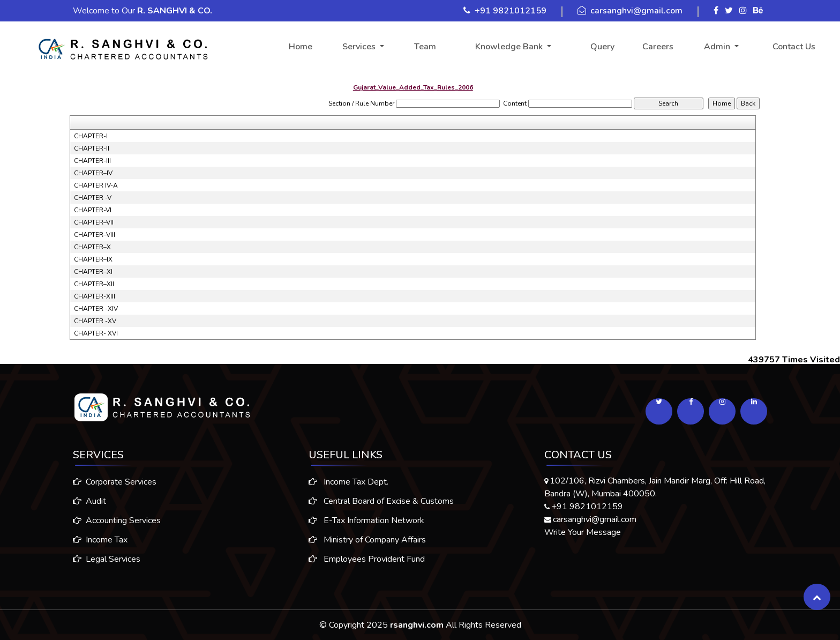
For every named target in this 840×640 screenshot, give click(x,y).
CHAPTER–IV (93, 173)
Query (602, 47)
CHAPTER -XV (95, 321)
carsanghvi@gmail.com (636, 11)
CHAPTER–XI (93, 272)
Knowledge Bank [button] (510, 47)
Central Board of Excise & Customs (381, 505)
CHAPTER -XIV (96, 309)
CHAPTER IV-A (96, 185)
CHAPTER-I (91, 136)
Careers (658, 47)
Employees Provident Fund (367, 563)
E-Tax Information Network (366, 525)
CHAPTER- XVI (96, 333)
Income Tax (96, 540)
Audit (85, 501)
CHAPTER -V (93, 198)
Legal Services (102, 559)
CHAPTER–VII (94, 222)
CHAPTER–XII (94, 284)
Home (301, 47)
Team (425, 47)
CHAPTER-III (92, 161)
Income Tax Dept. (348, 486)
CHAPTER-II (92, 148)
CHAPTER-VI (93, 210)
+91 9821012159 (511, 11)
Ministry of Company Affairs (367, 544)
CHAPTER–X (92, 247)
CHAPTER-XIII (95, 296)
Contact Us (794, 47)
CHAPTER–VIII (95, 235)
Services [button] (360, 47)
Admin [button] (718, 47)
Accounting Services (112, 520)
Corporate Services (110, 482)
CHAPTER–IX (93, 259)
